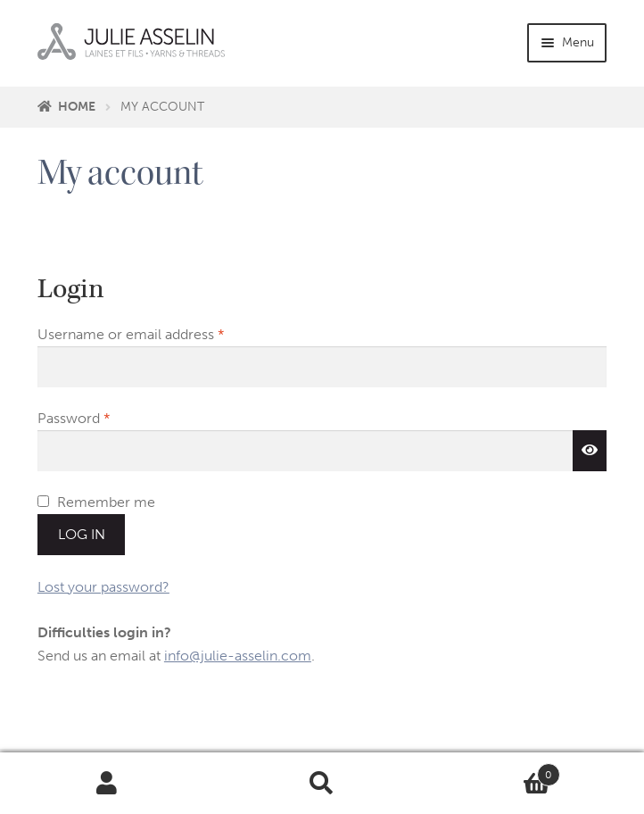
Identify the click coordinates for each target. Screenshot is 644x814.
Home (77, 107)
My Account (107, 784)
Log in (82, 534)
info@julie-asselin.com (238, 656)
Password (103, 417)
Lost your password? (103, 587)
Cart (494, 771)
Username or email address (160, 333)
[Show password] (590, 451)
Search (322, 784)
